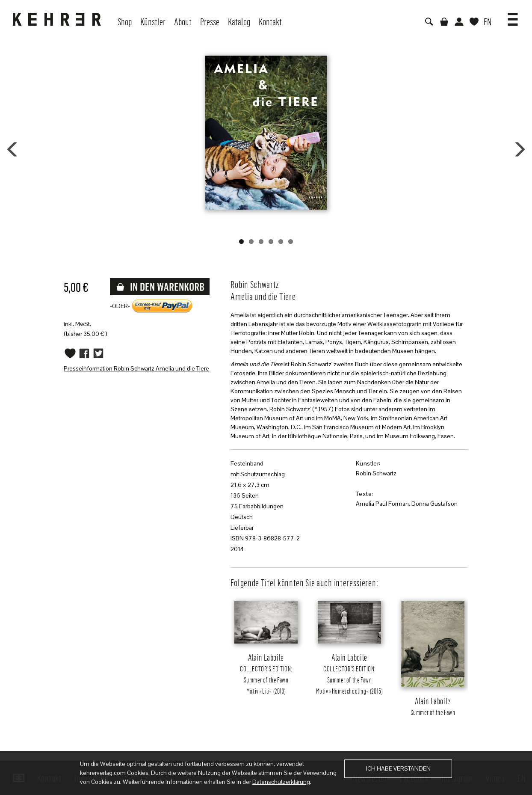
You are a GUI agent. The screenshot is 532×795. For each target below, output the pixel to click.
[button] (513, 16)
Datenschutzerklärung (281, 782)
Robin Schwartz (376, 473)
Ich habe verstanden (398, 768)
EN (488, 21)
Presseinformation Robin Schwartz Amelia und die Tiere (136, 368)
